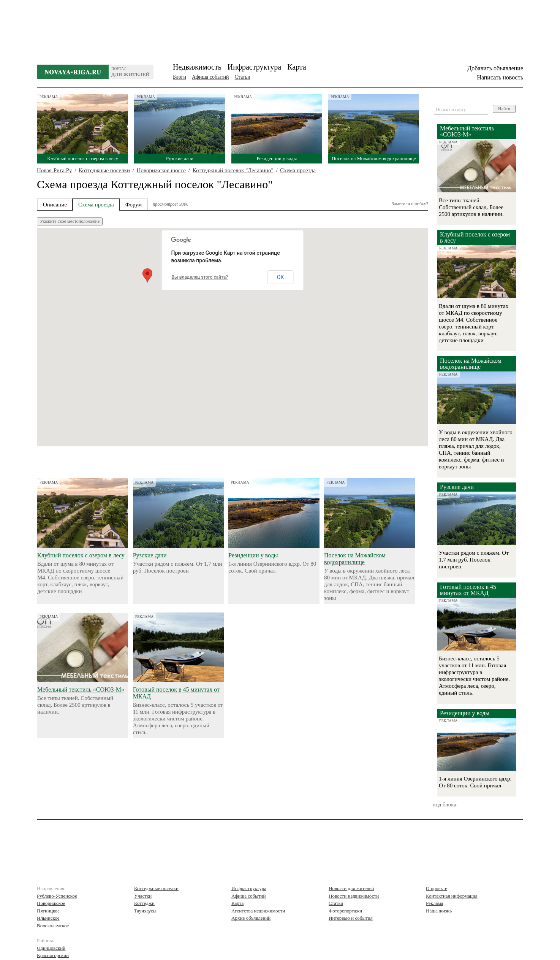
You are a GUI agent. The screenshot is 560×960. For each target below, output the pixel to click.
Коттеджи (144, 903)
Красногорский (53, 955)
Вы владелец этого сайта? (200, 277)
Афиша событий (210, 77)
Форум (134, 205)
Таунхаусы (145, 911)
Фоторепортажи (345, 911)
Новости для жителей (351, 888)
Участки (143, 896)
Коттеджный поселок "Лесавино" (233, 170)
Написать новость (500, 77)
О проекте (437, 888)
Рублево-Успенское (57, 896)
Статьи (243, 77)
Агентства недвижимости (258, 911)
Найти (504, 109)
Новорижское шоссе (161, 170)
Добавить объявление (495, 68)
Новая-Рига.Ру (55, 170)
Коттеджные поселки (104, 170)
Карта (297, 67)
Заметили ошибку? (410, 204)
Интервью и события (351, 918)
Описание (55, 205)
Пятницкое (48, 911)
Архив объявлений (251, 918)
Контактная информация (452, 896)
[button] (147, 275)
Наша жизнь (439, 911)
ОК (281, 277)
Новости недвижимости (354, 896)
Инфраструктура (254, 67)
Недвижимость (197, 67)
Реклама (434, 903)
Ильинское (48, 918)
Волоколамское (53, 926)
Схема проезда (298, 170)
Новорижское (51, 903)
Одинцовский (51, 948)
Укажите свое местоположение (70, 221)
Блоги (180, 77)
